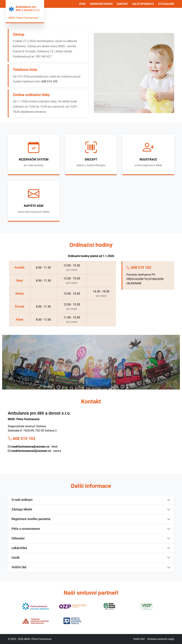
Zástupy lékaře (22, 509)
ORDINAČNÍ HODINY (101, 4)
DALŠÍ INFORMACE (143, 4)
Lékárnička (19, 548)
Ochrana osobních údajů (161, 639)
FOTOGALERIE (166, 4)
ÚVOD (82, 4)
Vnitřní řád (19, 567)
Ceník (16, 558)
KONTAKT (123, 4)
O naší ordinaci (22, 500)
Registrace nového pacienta (31, 519)
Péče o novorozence (26, 529)
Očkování (18, 538)
